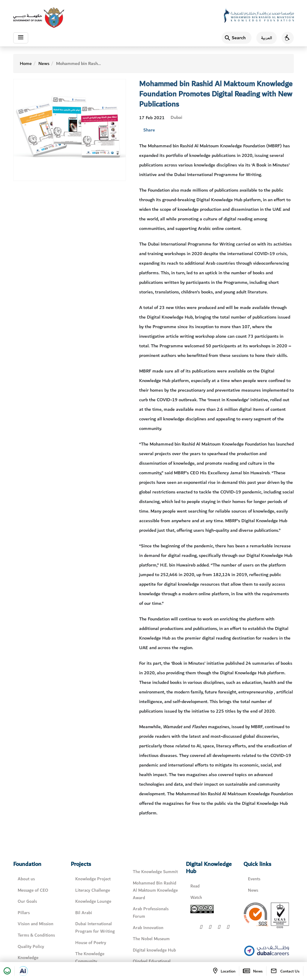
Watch (196, 898)
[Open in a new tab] (23, 971)
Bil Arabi (84, 913)
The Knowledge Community (90, 958)
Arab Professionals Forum (151, 913)
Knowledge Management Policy (36, 961)
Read (195, 886)
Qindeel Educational (152, 961)
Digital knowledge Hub (154, 950)
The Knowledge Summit (155, 872)
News (44, 63)
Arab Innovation (148, 927)
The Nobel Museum (151, 939)
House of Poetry (91, 942)
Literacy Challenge (93, 890)
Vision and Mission (36, 924)
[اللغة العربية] (264, 38)
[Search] (237, 38)
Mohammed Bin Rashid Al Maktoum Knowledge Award (155, 890)
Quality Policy (31, 946)
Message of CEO (33, 890)
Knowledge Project (93, 879)
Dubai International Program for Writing (95, 928)
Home (26, 63)
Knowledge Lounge (93, 901)
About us (26, 879)
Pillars (24, 913)
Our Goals (27, 901)
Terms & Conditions (36, 935)
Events (254, 879)
